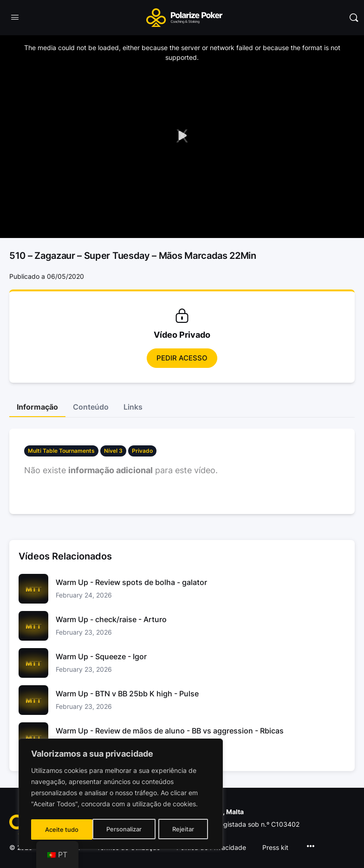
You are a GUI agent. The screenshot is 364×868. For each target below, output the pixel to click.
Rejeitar (122, 829)
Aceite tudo (180, 829)
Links (133, 407)
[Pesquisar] (354, 18)
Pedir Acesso (182, 358)
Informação (37, 407)
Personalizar (62, 829)
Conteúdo (91, 407)
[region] (121, 795)
